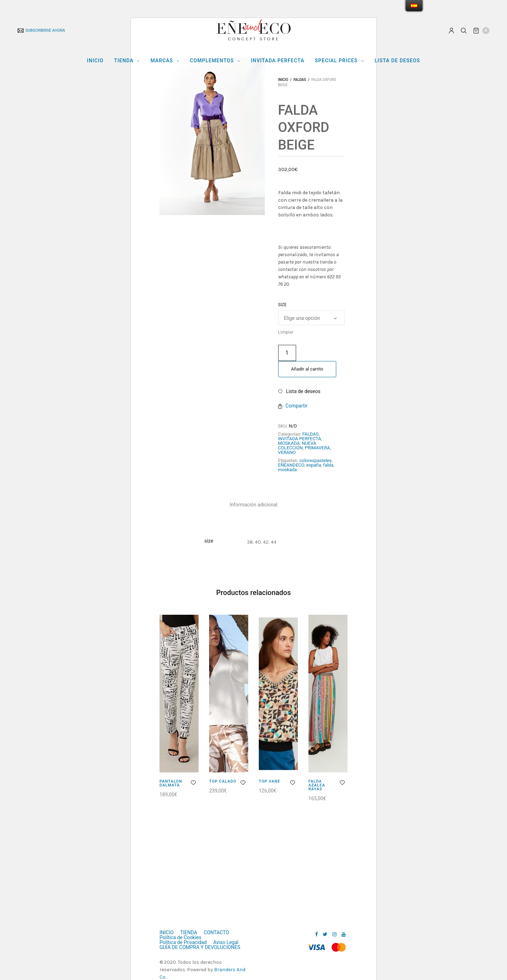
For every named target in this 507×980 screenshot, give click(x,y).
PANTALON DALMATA (171, 783)
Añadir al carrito (307, 369)
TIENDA (124, 61)
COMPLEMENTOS (212, 61)
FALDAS (300, 80)
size (282, 305)
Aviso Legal (226, 942)
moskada (288, 470)
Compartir (293, 406)
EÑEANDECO (291, 465)
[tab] (253, 505)
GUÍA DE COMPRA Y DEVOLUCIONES (200, 947)
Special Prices (336, 61)
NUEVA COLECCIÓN (297, 445)
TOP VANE (270, 781)
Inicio (283, 80)
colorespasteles (315, 460)
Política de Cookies (180, 937)
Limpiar (286, 332)
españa (314, 465)
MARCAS (162, 61)
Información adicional (253, 505)
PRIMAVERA (317, 448)
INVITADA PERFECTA (278, 61)
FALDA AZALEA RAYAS (317, 785)
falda (328, 465)
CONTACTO (216, 932)
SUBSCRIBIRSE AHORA (41, 30)
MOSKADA (289, 443)
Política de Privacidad (183, 942)
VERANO (287, 452)
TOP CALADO (223, 781)
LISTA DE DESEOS (397, 61)
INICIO (95, 61)
